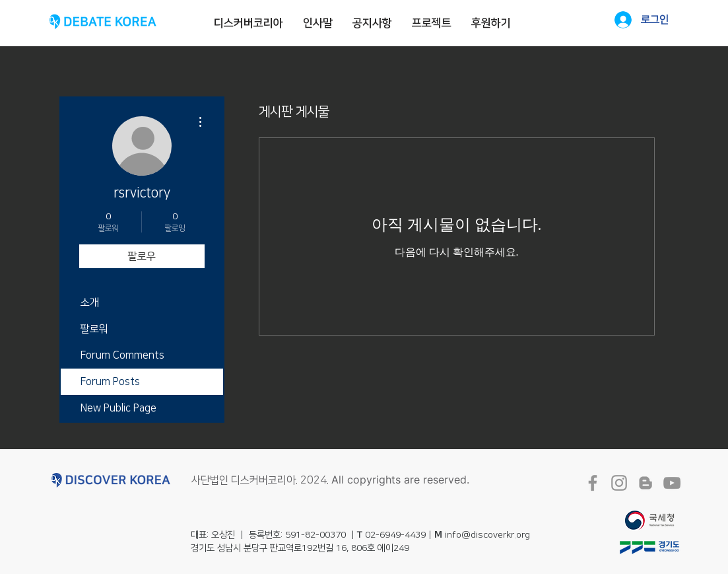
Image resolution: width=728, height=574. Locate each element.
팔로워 (94, 329)
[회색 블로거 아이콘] (645, 483)
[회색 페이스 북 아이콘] (593, 483)
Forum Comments (122, 355)
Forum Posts (110, 382)
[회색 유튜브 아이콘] (672, 483)
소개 (90, 303)
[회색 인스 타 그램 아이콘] (619, 483)
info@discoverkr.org (487, 535)
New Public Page (118, 408)
